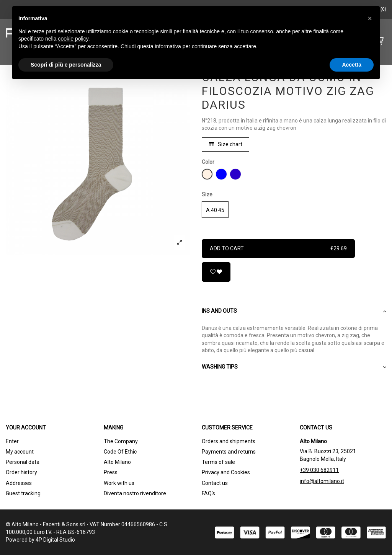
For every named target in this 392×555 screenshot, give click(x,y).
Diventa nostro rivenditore (135, 493)
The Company (121, 441)
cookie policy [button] (73, 39)
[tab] (294, 312)
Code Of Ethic (120, 452)
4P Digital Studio (55, 540)
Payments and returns (229, 452)
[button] (370, 18)
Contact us (215, 483)
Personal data (23, 462)
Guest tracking (23, 493)
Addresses (19, 483)
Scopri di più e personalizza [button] (66, 65)
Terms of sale (218, 462)
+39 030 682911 (319, 470)
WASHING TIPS (294, 367)
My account (20, 452)
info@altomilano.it (322, 481)
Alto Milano (117, 462)
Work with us (119, 483)
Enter (12, 441)
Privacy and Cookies (226, 472)
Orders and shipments (229, 441)
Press (111, 472)
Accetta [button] (352, 65)
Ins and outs (294, 311)
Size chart (226, 144)
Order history (21, 472)
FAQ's (208, 493)
